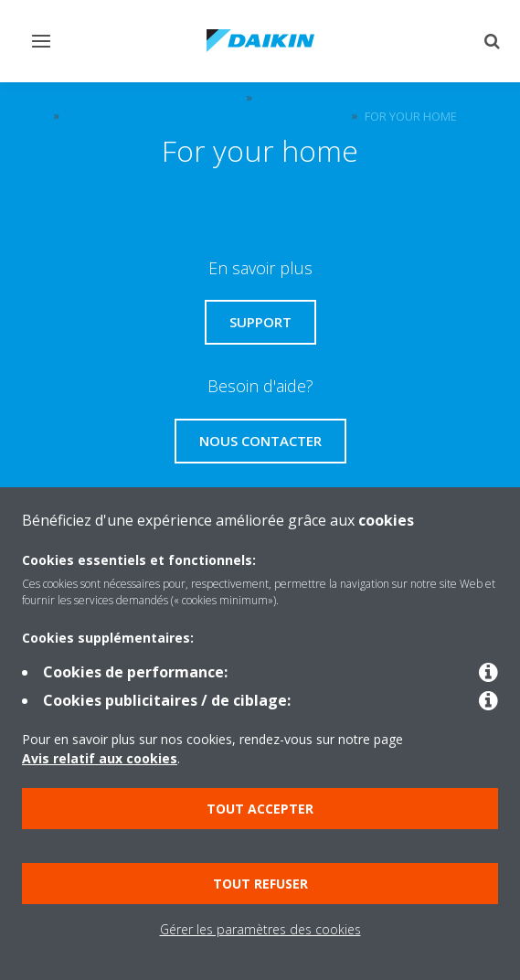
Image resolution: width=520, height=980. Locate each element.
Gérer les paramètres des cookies (260, 929)
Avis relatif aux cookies (100, 758)
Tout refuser (260, 884)
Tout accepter (260, 809)
